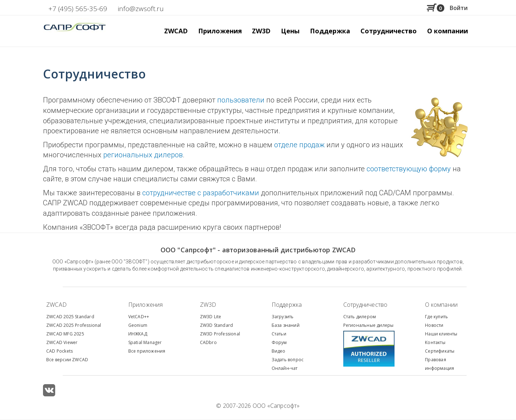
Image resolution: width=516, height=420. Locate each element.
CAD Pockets (59, 351)
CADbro (208, 342)
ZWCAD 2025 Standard (70, 317)
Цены (290, 31)
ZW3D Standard (217, 325)
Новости (434, 325)
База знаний (286, 325)
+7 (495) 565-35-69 (78, 9)
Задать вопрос (288, 360)
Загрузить (283, 317)
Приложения (146, 305)
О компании (441, 305)
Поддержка (287, 305)
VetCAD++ (139, 317)
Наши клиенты (441, 334)
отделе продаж (299, 145)
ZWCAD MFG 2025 (65, 334)
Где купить (436, 317)
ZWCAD (56, 305)
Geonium (138, 325)
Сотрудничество (389, 31)
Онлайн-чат (285, 368)
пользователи (241, 100)
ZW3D (208, 305)
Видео (279, 351)
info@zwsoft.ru (141, 9)
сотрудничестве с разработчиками (201, 193)
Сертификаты (440, 351)
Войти (459, 8)
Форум (279, 342)
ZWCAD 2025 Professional (74, 325)
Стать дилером (360, 317)
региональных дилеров (143, 155)
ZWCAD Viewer (62, 342)
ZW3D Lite (211, 317)
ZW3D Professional (220, 334)
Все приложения (147, 351)
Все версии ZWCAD (67, 360)
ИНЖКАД (138, 334)
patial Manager (146, 342)
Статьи (279, 334)
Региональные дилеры (369, 325)
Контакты (435, 342)
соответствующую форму (409, 169)
